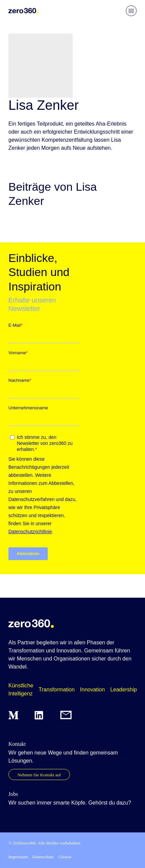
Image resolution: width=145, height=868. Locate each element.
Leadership (124, 690)
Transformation (57, 690)
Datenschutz (43, 857)
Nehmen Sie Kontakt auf (39, 775)
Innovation (93, 690)
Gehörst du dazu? (110, 803)
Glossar (65, 857)
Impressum (18, 857)
